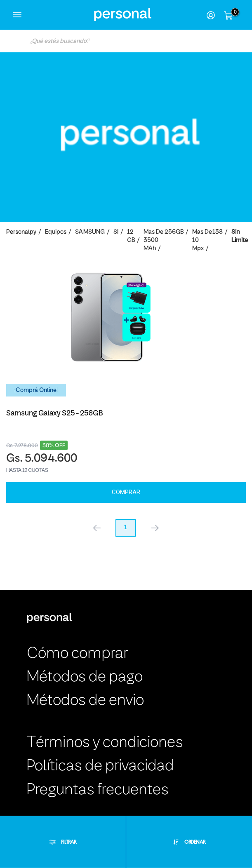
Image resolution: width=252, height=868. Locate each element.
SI (116, 232)
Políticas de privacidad (100, 766)
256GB (174, 232)
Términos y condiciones (105, 743)
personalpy (21, 232)
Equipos (56, 232)
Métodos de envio (85, 701)
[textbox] (126, 41)
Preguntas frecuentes (98, 790)
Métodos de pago (85, 677)
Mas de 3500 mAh (153, 240)
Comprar (126, 492)
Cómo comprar (77, 654)
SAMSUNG (90, 232)
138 (218, 232)
